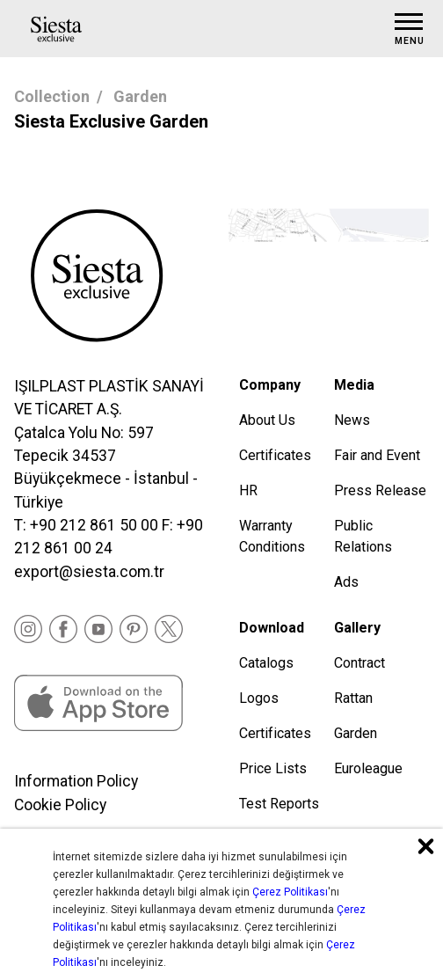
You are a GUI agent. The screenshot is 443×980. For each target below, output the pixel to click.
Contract (359, 663)
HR (248, 490)
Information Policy (76, 781)
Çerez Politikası (290, 892)
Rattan (353, 698)
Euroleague (368, 768)
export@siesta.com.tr (89, 572)
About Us (267, 420)
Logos (259, 698)
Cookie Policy (60, 805)
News (352, 420)
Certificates (275, 455)
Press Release (380, 490)
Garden (140, 96)
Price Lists (273, 768)
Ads (346, 582)
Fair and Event (377, 455)
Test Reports (279, 804)
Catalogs (266, 663)
